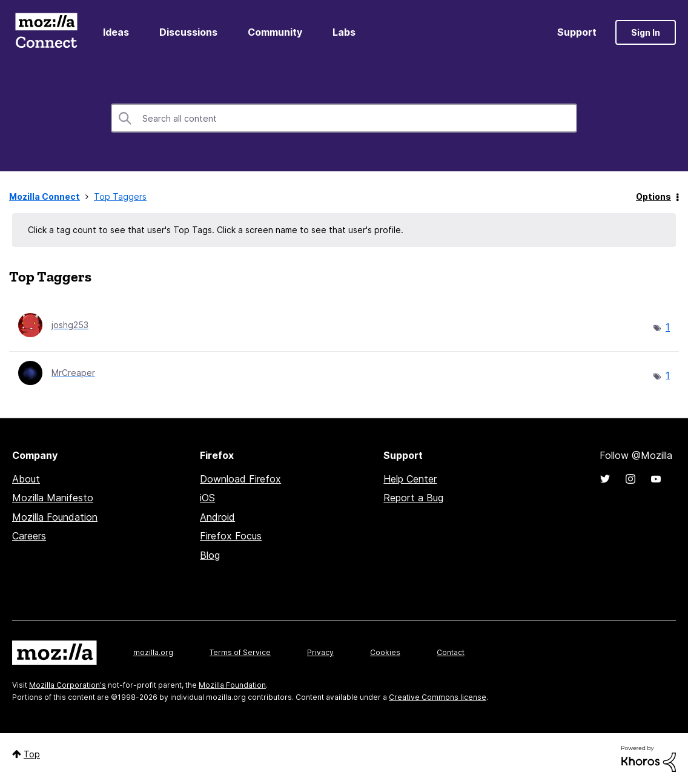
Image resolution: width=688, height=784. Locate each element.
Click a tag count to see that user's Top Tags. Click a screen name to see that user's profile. (216, 230)
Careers (29, 536)
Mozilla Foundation (55, 517)
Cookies (385, 652)
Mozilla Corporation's (68, 685)
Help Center (410, 479)
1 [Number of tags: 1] (668, 327)
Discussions (188, 32)
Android (217, 517)
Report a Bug (413, 498)
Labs (344, 32)
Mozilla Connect (46, 32)
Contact (451, 652)
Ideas (116, 32)
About (26, 479)
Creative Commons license (438, 697)
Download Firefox (240, 479)
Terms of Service (240, 652)
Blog (210, 555)
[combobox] (344, 118)
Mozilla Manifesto (53, 498)
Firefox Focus (231, 536)
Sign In (646, 32)
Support (577, 32)
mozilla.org (153, 652)
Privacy (320, 652)
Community (275, 32)
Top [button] (32, 754)
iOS (207, 498)
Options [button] (653, 196)
